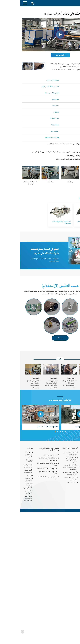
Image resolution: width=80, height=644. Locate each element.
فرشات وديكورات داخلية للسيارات (7, 466)
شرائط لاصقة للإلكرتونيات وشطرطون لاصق (8, 498)
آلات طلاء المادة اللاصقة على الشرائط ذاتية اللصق (49, 473)
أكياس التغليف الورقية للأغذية (8, 471)
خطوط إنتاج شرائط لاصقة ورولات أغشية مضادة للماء (29, 450)
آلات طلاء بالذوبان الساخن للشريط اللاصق (50, 454)
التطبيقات (10, 448)
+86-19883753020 (69, 474)
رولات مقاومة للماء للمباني (8, 480)
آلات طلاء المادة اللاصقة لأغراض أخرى (50, 479)
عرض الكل (40, 338)
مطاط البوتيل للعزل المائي (8, 492)
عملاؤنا (40, 359)
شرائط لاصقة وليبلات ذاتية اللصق (8, 455)
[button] (35, 432)
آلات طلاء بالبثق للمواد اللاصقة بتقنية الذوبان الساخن (51, 460)
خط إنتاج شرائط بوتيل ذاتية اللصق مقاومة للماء (27, 478)
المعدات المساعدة (52, 483)
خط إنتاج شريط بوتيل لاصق (30, 455)
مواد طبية (9, 475)
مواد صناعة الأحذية (9, 461)
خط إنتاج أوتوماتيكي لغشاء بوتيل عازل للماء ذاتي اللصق (28, 459)
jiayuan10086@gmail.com (66, 467)
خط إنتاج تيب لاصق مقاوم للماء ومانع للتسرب (28, 473)
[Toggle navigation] (5, 3)
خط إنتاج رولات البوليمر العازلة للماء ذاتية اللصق (27, 464)
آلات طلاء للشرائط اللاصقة (50, 448)
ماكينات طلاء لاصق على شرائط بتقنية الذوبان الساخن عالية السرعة (49, 467)
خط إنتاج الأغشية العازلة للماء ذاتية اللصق (27, 468)
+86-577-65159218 (69, 471)
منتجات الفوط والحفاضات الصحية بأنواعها (8, 486)
